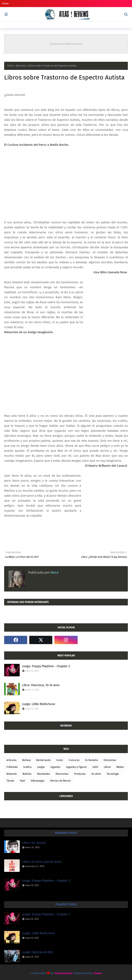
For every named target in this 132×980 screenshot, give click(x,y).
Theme (97, 973)
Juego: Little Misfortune (39, 704)
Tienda (10, 781)
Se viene (96, 774)
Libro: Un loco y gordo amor (42, 862)
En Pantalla (92, 760)
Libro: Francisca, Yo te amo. (41, 685)
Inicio (10, 66)
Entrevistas (110, 760)
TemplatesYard (63, 973)
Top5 (22, 781)
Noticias (27, 774)
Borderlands (43, 760)
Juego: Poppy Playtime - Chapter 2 (46, 666)
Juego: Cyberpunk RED (38, 952)
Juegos (41, 767)
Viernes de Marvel (60, 781)
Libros (107, 767)
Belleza (26, 760)
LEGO (95, 767)
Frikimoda (12, 767)
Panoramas (62, 774)
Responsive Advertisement (66, 44)
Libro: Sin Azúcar (34, 843)
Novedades (44, 774)
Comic (60, 760)
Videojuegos (37, 781)
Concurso (74, 760)
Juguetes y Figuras (76, 767)
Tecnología (113, 774)
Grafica (27, 767)
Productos (80, 774)
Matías (120, 767)
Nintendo (12, 774)
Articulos (21, 66)
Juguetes (55, 767)
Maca (54, 572)
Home (5, 4)
